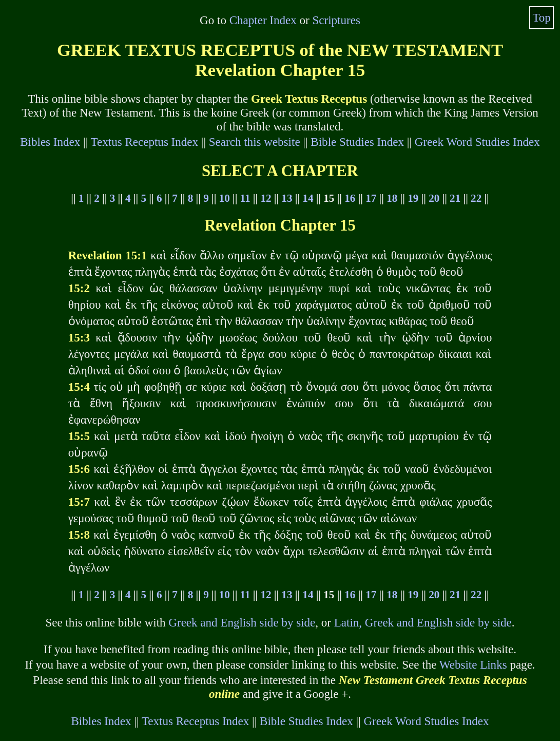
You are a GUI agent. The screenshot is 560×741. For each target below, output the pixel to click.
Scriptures (336, 20)
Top (542, 17)
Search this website (255, 142)
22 (476, 198)
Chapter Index (263, 20)
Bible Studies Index (357, 142)
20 (434, 198)
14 (308, 198)
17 (371, 198)
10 (225, 198)
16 (350, 198)
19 (413, 198)
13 (287, 198)
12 (266, 198)
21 (455, 198)
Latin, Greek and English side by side (423, 622)
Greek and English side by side (242, 622)
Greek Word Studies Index (477, 142)
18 (392, 198)
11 (245, 198)
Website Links (473, 664)
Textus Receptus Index (144, 142)
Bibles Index (50, 142)
